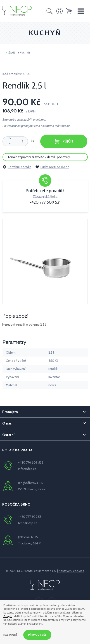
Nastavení (10, 635)
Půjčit (64, 141)
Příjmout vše (37, 635)
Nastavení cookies (71, 571)
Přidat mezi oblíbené (52, 167)
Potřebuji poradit (17, 167)
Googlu (8, 616)
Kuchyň (25, 52)
